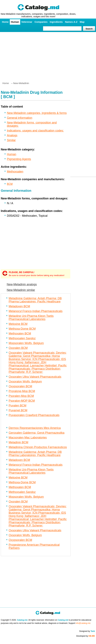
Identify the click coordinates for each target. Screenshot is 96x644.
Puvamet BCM (18, 410)
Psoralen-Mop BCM (21, 396)
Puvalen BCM (17, 406)
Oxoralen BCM (18, 348)
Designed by (87, 631)
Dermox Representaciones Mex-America (35, 428)
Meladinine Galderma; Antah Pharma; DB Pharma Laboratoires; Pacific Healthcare (35, 300)
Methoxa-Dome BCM (22, 329)
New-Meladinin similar (21, 290)
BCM (10, 184)
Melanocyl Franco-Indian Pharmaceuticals (36, 311)
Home (5, 22)
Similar (11, 140)
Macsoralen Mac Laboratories (28, 438)
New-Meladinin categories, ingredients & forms (37, 113)
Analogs (12, 135)
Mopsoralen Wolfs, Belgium (26, 343)
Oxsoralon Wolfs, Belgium (25, 382)
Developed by (86, 636)
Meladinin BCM (18, 442)
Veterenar (27, 22)
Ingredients (56, 22)
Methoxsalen (15, 172)
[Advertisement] (48, 56)
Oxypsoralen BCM (20, 386)
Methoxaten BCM (20, 334)
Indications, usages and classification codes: (35, 131)
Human (15, 22)
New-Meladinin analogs (22, 284)
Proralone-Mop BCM (22, 391)
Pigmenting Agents (19, 159)
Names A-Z (71, 22)
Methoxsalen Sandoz (22, 338)
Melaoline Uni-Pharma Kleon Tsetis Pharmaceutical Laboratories (31, 318)
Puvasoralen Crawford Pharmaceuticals (34, 415)
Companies (41, 22)
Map (82, 22)
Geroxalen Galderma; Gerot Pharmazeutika (37, 433)
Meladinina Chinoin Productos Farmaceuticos (38, 447)
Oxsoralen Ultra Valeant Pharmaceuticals (35, 377)
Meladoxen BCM (19, 306)
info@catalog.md (83, 623)
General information (20, 118)
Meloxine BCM (18, 324)
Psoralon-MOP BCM (22, 401)
